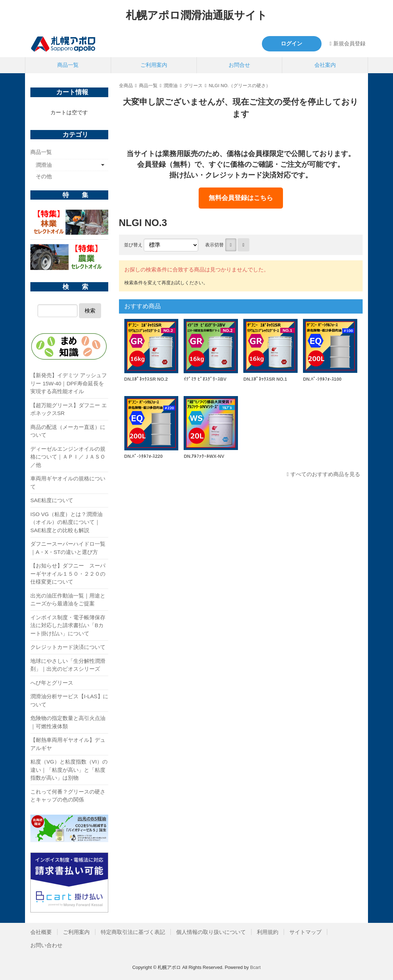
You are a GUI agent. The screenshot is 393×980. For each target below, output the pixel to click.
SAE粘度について (52, 500)
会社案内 (325, 65)
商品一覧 (68, 65)
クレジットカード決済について (68, 647)
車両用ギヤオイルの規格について (68, 482)
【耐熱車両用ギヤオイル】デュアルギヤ (68, 744)
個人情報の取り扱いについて (211, 932)
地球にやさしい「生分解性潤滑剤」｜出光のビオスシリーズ (68, 665)
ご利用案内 (154, 65)
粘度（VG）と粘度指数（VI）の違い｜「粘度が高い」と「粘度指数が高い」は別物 (69, 770)
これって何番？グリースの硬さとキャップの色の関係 (68, 796)
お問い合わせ (46, 945)
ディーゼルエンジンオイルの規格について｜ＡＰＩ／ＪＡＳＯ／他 (68, 457)
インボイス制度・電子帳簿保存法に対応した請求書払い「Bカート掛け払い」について (68, 625)
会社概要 (41, 932)
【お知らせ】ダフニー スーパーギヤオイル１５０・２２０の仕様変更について (68, 574)
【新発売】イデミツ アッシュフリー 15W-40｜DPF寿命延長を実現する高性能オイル (69, 383)
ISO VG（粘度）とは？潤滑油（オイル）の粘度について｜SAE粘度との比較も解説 (66, 522)
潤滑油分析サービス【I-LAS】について (69, 700)
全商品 (126, 86)
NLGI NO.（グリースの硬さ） (240, 86)
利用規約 (268, 932)
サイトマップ (305, 932)
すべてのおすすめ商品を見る (325, 474)
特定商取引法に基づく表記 (133, 932)
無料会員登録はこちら (241, 198)
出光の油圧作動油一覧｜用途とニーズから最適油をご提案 (68, 600)
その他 (44, 176)
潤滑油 (171, 86)
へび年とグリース (52, 683)
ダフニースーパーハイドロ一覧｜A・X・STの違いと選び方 (68, 548)
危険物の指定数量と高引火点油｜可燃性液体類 (68, 722)
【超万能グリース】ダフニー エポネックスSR (69, 409)
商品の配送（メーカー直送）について (68, 431)
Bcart (255, 967)
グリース (193, 86)
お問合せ (239, 65)
